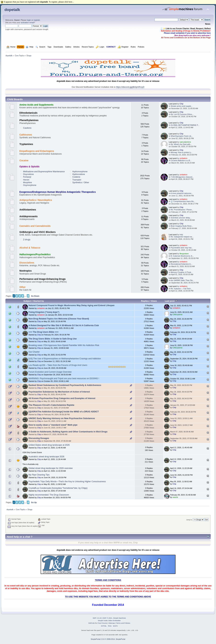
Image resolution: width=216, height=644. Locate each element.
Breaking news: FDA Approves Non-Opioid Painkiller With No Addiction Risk (64, 345)
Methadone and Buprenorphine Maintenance (44, 172)
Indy (181, 235)
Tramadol (77, 180)
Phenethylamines (29, 120)
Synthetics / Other (81, 183)
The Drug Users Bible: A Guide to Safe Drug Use (53, 339)
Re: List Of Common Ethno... (182, 114)
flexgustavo (184, 254)
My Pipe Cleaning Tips (39, 475)
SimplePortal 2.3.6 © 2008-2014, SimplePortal (108, 639)
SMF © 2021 (107, 618)
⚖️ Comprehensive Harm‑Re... (183, 201)
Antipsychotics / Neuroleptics (36, 200)
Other (23, 287)
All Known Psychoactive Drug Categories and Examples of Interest (62, 398)
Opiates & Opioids (29, 167)
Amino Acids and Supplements (36, 105)
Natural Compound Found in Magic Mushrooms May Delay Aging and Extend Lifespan (71, 305)
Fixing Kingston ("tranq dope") (44, 312)
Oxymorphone (30, 185)
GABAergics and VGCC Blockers (37, 232)
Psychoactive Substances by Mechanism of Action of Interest (59, 392)
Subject (27, 301)
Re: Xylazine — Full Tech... (181, 289)
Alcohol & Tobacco (30, 248)
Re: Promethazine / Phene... (182, 210)
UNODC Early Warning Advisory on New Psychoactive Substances (62, 418)
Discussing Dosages (39, 438)
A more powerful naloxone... (182, 193)
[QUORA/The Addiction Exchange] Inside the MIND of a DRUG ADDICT (64, 412)
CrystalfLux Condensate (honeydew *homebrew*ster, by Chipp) (58, 488)
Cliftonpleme (177, 315)
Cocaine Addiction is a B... (181, 160)
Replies (145, 301)
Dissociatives (27, 263)
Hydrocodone (79, 174)
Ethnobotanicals (28, 113)
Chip (181, 104)
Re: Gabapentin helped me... (182, 237)
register (37, 20)
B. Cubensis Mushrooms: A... (182, 256)
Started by (39, 301)
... (25, 296)
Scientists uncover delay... (181, 218)
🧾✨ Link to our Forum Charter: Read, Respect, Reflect (186, 28)
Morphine (28, 183)
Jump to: (189, 520)
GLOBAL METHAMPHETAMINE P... (185, 125)
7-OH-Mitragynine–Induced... (182, 177)
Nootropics (25, 271)
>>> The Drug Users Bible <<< (43, 332)
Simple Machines (119, 618)
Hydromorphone (80, 172)
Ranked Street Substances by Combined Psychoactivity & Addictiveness (65, 385)
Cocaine (24, 161)
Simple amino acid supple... (182, 106)
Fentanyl (27, 177)
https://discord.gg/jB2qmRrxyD (130, 87)
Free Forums (102, 623)
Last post (171, 301)
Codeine (76, 177)
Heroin (26, 180)
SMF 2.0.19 (97, 618)
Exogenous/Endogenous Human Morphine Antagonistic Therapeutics (58, 192)
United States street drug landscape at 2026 (49, 445)
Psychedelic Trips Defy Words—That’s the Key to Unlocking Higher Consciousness (67, 482)
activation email (27, 23)
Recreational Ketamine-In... (181, 264)
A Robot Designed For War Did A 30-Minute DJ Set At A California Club (64, 325)
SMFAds (91, 623)
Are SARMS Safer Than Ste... (182, 280)
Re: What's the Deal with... (181, 144)
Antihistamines (28, 210)
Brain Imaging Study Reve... (182, 226)
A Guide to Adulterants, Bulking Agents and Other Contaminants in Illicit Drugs (68, 432)
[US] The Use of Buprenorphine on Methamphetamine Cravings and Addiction (65, 359)
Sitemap (112, 623)
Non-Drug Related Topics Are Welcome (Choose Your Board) (59, 319)
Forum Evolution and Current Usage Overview (50, 372)
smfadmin (183, 158)
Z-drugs (27, 240)
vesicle (175, 497)
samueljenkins (185, 142)
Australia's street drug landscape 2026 (46, 457)
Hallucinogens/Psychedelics (35, 254)
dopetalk (12, 10)
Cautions (27, 128)
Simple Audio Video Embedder (109, 621)
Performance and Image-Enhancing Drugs (43, 279)
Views (154, 301)
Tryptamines (26, 144)
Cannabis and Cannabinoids (35, 226)
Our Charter (34, 352)
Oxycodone (28, 174)
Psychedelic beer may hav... (182, 248)
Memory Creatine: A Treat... (181, 272)
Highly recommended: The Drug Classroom (49, 495)
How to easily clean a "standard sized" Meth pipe (53, 425)
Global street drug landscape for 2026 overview (51, 468)
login (29, 20)
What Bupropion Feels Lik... (182, 136)
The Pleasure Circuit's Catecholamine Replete (51, 405)
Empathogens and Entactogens (37, 151)
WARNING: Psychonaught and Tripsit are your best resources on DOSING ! (64, 378)
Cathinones (26, 135)
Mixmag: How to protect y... (181, 152)
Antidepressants (29, 216)
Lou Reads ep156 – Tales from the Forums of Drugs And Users (58, 365)
